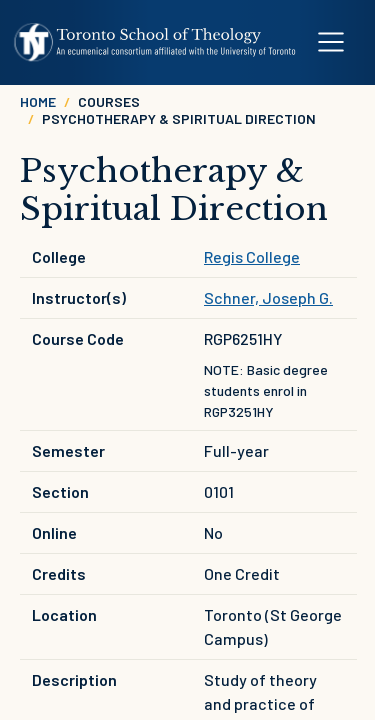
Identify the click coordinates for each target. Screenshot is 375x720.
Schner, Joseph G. (268, 297)
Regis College (252, 256)
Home (38, 101)
